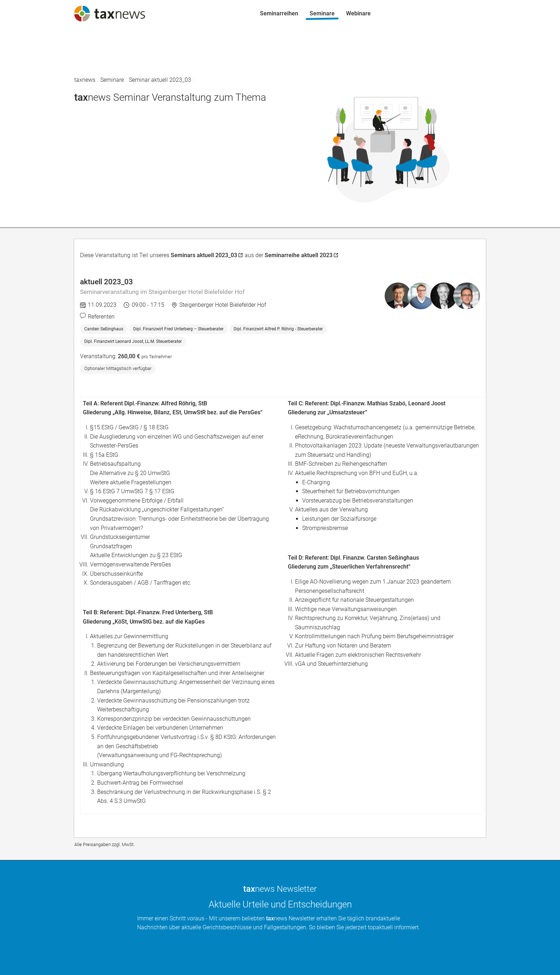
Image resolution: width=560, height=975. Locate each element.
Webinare (18, 68)
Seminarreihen (25, 41)
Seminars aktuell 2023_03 (204, 255)
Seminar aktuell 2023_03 (160, 80)
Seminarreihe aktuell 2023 (299, 255)
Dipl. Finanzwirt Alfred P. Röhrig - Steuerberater (278, 329)
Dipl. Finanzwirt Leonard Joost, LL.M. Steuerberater (133, 341)
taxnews (85, 80)
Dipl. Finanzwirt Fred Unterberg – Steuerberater (178, 329)
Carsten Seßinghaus (104, 329)
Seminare (18, 55)
